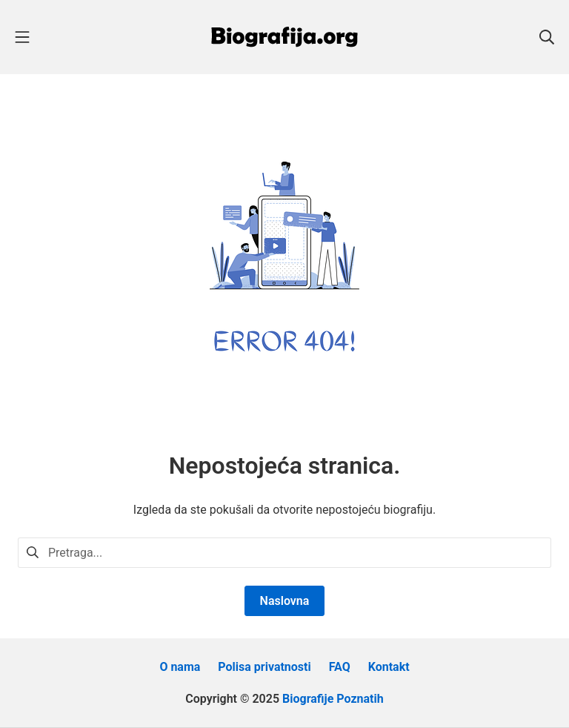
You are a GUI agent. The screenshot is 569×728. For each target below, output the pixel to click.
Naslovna (285, 601)
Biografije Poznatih (333, 699)
